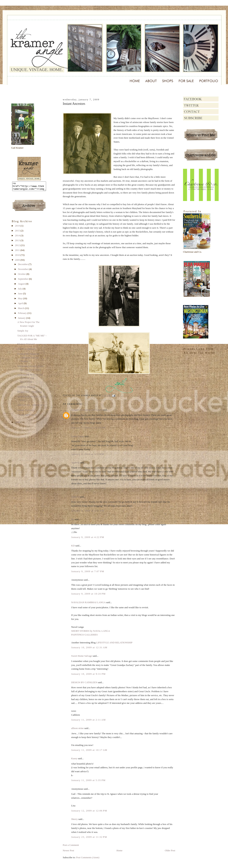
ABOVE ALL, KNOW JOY (31, 407)
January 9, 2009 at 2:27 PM (88, 511)
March (21, 310)
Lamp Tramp (78, 436)
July (20, 290)
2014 (18, 237)
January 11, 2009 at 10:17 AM (89, 750)
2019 (18, 227)
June (21, 295)
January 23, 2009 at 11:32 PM (89, 837)
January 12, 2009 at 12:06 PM (89, 811)
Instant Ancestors (26, 412)
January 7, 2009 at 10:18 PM (88, 428)
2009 (18, 262)
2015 (18, 232)
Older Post (170, 850)
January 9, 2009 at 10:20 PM (88, 594)
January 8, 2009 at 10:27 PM (88, 488)
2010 (18, 257)
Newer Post (68, 850)
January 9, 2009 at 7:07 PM (88, 571)
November (23, 271)
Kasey (74, 758)
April (21, 305)
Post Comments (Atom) (88, 857)
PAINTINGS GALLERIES (84, 635)
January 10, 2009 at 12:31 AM (89, 647)
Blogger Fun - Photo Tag (29, 393)
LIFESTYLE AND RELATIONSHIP (114, 643)
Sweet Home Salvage (82, 656)
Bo (73, 519)
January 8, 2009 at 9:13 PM (88, 454)
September (24, 281)
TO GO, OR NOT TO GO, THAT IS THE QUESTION (30, 380)
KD (73, 546)
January (22, 320)
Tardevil (75, 463)
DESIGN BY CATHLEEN (84, 682)
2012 (18, 247)
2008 (18, 424)
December (23, 266)
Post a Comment (71, 845)
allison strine (77, 728)
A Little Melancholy (27, 417)
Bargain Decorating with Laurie (87, 410)
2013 (18, 242)
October (22, 276)
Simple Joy (23, 332)
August (22, 285)
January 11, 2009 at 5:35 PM (88, 780)
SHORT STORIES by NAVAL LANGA (91, 631)
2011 (18, 252)
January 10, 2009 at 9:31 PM (88, 674)
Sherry (74, 819)
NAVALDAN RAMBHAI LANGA (88, 602)
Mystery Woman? (26, 346)
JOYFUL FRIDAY (26, 351)
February (23, 315)
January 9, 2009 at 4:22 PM (88, 537)
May (21, 300)
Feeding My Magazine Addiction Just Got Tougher (28, 359)
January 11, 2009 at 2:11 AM (88, 720)
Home (120, 850)
